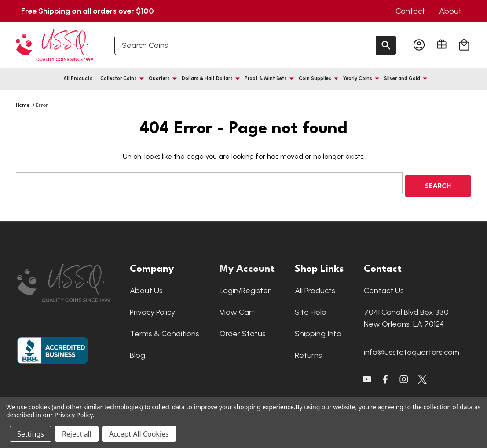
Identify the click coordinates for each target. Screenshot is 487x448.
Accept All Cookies (139, 434)
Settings (31, 434)
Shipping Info (318, 331)
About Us (146, 288)
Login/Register (245, 288)
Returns (308, 352)
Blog (137, 352)
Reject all (77, 434)
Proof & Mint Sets (266, 78)
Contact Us (384, 288)
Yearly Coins (358, 78)
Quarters (159, 78)
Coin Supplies (315, 78)
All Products (78, 78)
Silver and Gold (402, 78)
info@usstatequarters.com (412, 349)
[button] (69, 280)
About (450, 11)
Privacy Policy (152, 309)
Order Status (243, 331)
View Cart (237, 309)
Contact (410, 11)
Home (23, 105)
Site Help (311, 309)
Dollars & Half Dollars (207, 78)
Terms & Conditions (165, 331)
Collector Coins (119, 78)
